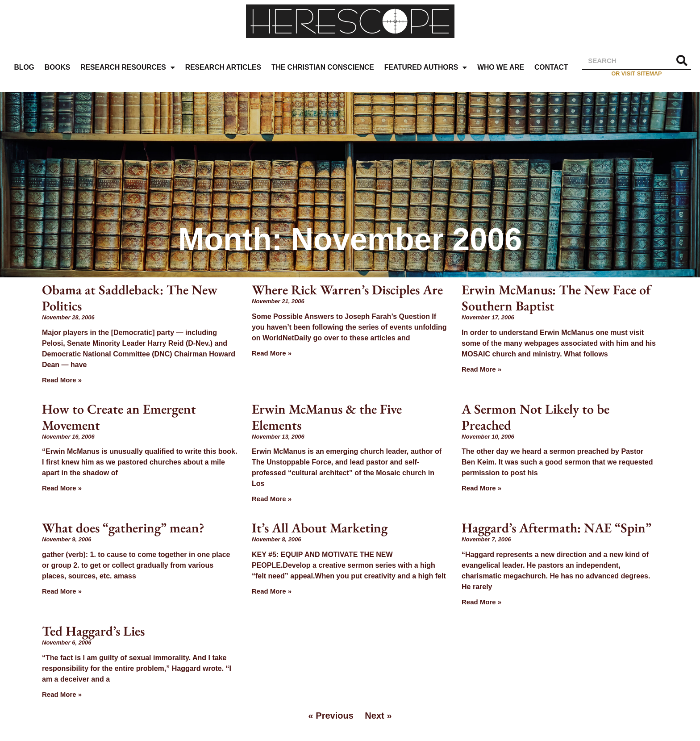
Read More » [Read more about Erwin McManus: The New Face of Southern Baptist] (481, 369)
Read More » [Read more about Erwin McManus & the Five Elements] (272, 499)
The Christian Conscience (323, 67)
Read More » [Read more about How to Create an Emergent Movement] (62, 488)
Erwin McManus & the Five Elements (327, 417)
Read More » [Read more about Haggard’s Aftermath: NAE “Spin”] (481, 602)
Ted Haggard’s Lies (93, 631)
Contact (551, 67)
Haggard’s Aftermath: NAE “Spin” (556, 528)
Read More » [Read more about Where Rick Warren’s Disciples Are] (272, 353)
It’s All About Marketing (320, 528)
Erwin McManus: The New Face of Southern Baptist (556, 298)
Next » (378, 716)
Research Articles (223, 67)
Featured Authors (426, 68)
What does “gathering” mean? (123, 528)
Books (57, 67)
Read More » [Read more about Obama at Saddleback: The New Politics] (62, 380)
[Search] (682, 61)
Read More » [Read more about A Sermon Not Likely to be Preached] (481, 488)
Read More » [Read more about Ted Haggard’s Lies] (62, 694)
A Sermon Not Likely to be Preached (535, 417)
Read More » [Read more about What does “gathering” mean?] (62, 591)
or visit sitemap (637, 74)
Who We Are (501, 67)
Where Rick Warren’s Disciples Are (347, 290)
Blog (24, 67)
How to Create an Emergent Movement (119, 417)
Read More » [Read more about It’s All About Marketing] (272, 591)
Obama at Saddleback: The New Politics (130, 298)
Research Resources (128, 68)
